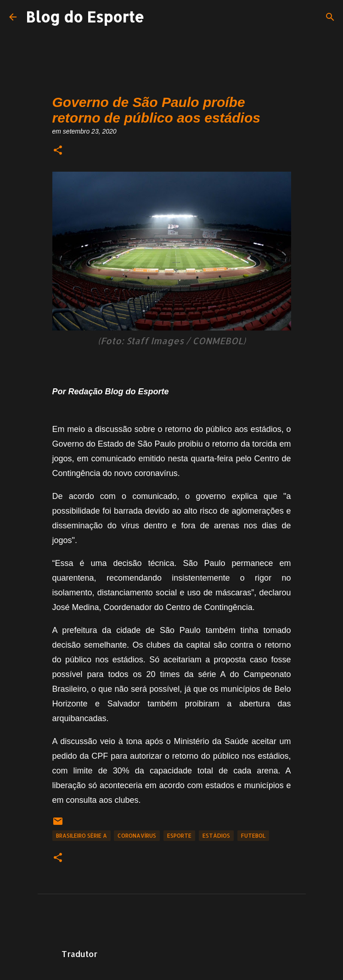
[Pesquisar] (330, 17)
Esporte (179, 836)
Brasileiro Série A (82, 836)
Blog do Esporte (85, 17)
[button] (58, 151)
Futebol (253, 836)
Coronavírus (137, 836)
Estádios (216, 836)
